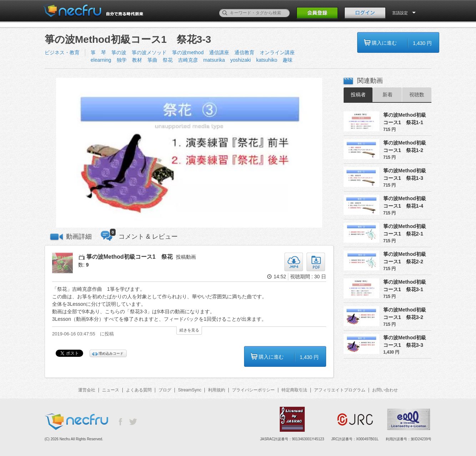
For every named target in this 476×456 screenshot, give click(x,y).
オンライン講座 (277, 52)
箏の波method (188, 52)
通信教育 (244, 52)
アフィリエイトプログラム (340, 390)
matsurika (214, 60)
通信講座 (219, 52)
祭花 (168, 60)
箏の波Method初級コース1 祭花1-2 (405, 146)
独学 (122, 60)
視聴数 (417, 95)
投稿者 (358, 95)
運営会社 (87, 390)
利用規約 (217, 390)
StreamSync (190, 390)
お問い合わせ (385, 390)
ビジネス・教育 (62, 52)
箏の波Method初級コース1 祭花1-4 (405, 202)
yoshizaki (240, 60)
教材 (137, 60)
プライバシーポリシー (253, 390)
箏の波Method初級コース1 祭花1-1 (405, 119)
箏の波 (119, 52)
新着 (388, 95)
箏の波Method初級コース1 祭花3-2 (405, 313)
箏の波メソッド (149, 52)
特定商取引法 (294, 390)
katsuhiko (267, 60)
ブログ (165, 390)
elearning (101, 60)
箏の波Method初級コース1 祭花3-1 (405, 286)
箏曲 (152, 60)
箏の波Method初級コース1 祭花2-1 (405, 230)
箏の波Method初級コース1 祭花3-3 (405, 341)
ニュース (111, 390)
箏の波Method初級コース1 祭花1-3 (405, 174)
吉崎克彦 (188, 60)
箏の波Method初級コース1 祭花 (130, 257)
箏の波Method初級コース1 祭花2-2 (405, 258)
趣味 (288, 60)
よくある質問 (139, 390)
